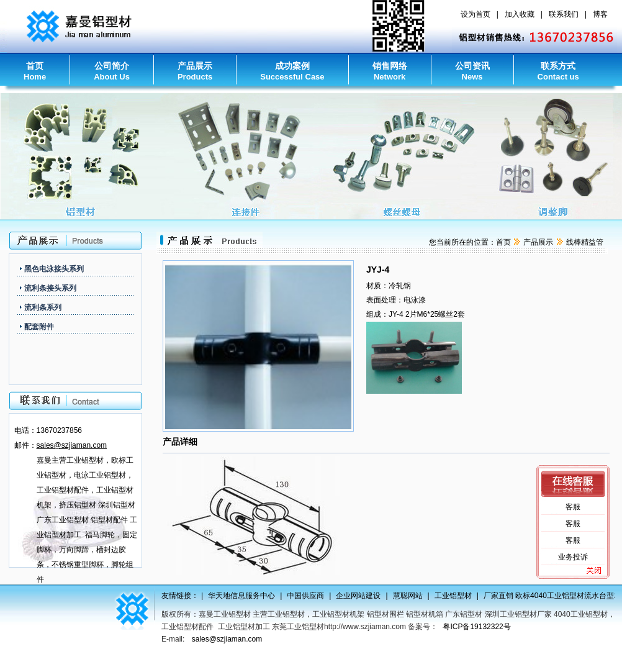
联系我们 (564, 14)
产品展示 (195, 71)
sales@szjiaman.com (227, 639)
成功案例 (292, 71)
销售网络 (390, 71)
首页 (35, 71)
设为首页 (476, 14)
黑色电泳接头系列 (54, 269)
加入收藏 (520, 14)
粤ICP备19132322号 (476, 627)
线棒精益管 (585, 242)
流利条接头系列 (50, 288)
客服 (573, 507)
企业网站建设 (360, 596)
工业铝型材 (455, 596)
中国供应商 (307, 596)
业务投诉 (573, 557)
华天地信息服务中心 (243, 596)
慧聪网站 (410, 596)
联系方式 (558, 71)
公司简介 (112, 71)
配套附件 (39, 327)
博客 (600, 14)
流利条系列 (43, 307)
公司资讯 (472, 71)
